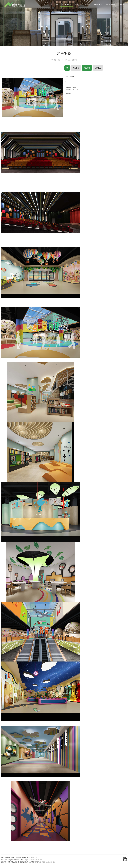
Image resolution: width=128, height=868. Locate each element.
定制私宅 (98, 68)
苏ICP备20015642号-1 (48, 862)
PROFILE (78, 4)
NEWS (87, 4)
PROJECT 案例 (67, 4)
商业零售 (87, 68)
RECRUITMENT (98, 4)
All (67, 68)
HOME (56, 4)
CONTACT (122, 4)
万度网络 (38, 862)
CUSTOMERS (111, 4)
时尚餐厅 (76, 68)
